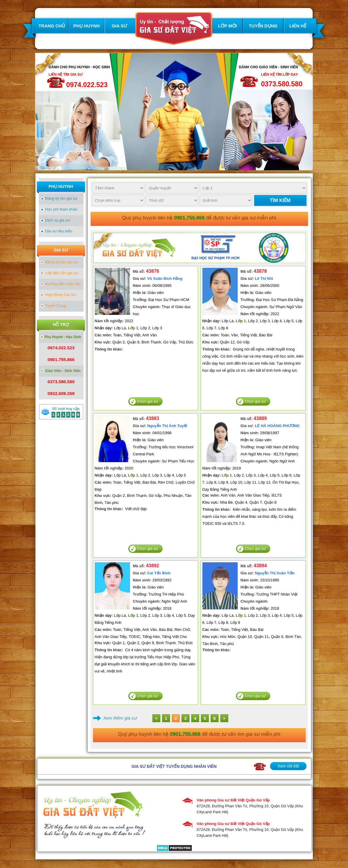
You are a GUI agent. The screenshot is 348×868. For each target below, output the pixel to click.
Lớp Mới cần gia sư (62, 273)
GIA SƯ (119, 26)
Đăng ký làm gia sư (62, 262)
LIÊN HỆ (298, 26)
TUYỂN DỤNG (263, 26)
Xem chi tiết (288, 766)
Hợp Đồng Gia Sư (61, 295)
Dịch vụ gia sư (58, 220)
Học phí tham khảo (61, 209)
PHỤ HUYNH (86, 26)
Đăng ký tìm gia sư (61, 198)
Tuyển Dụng (56, 306)
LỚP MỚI (227, 26)
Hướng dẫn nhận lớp (63, 284)
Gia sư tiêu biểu (59, 231)
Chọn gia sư (148, 401)
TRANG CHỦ (52, 26)
